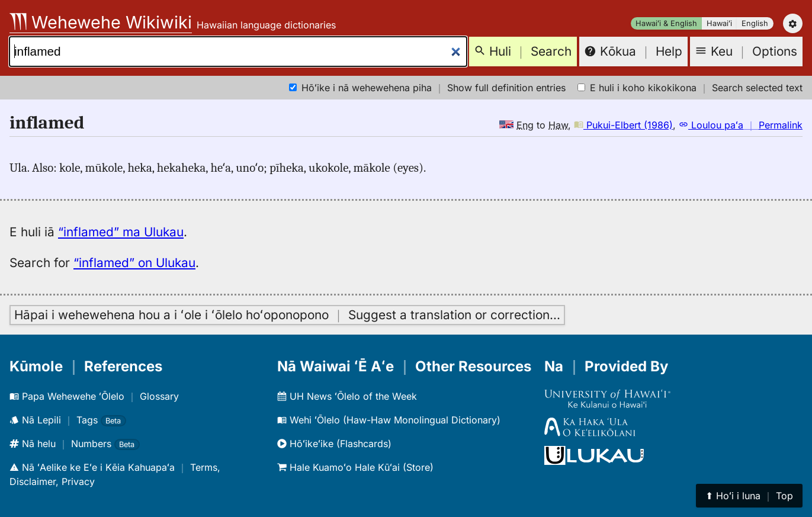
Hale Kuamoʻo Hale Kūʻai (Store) (355, 467)
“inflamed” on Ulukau (134, 263)
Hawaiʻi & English (666, 23)
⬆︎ (749, 496)
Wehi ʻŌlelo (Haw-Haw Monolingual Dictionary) (389, 420)
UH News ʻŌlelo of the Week (347, 396)
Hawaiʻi (719, 23)
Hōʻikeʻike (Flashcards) (334, 444)
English (755, 23)
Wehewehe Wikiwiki (101, 22)
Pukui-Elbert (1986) (623, 125)
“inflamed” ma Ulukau (121, 232)
